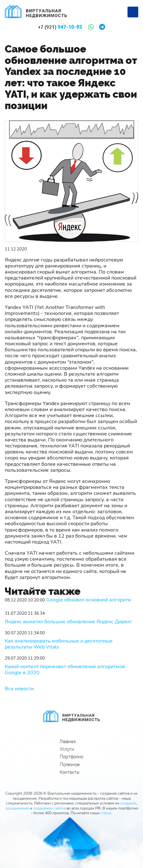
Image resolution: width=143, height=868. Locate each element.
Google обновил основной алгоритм (89, 600)
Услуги (67, 749)
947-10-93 (60, 27)
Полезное (70, 765)
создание (128, 803)
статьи (106, 813)
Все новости (19, 689)
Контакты (70, 772)
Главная (68, 742)
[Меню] (133, 12)
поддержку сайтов (49, 808)
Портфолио (71, 757)
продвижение (17, 808)
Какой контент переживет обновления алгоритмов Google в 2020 (65, 670)
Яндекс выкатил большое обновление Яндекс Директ (68, 622)
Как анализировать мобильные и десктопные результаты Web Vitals (59, 644)
